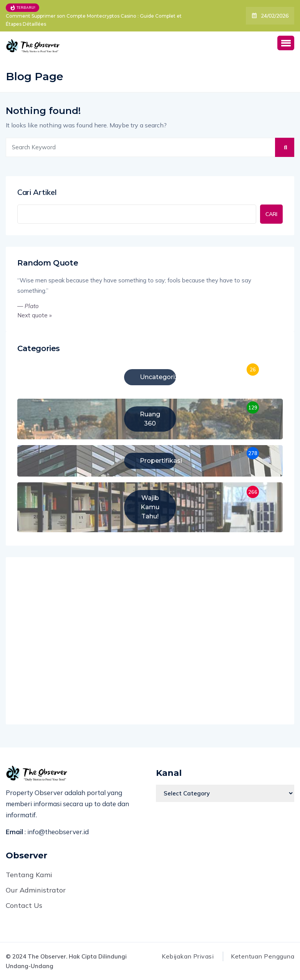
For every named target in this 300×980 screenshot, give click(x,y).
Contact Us (24, 905)
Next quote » (35, 315)
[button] (286, 43)
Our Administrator (36, 890)
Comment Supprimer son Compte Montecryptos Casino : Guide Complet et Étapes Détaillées (94, 20)
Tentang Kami (29, 875)
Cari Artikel (37, 192)
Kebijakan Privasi (188, 956)
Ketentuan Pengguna (263, 956)
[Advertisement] (150, 643)
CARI (271, 214)
